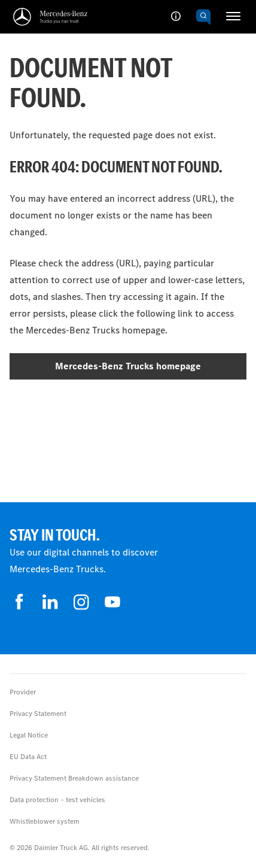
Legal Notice (29, 735)
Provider (23, 692)
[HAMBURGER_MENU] (233, 16)
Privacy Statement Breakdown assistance (74, 778)
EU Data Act (28, 757)
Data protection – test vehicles (57, 800)
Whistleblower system (45, 821)
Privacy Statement (38, 714)
